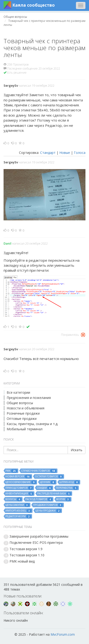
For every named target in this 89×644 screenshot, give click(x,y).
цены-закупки (17, 505)
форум (63, 499)
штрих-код (69, 482)
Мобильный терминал (25, 429)
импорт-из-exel (19, 511)
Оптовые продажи (22, 419)
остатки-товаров (49, 477)
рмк (11, 471)
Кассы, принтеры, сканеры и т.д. (32, 424)
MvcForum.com (63, 634)
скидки (44, 488)
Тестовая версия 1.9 (26, 549)
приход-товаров (19, 488)
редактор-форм (18, 516)
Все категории (18, 392)
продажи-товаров (48, 505)
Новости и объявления (26, 408)
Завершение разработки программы (39, 536)
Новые (65, 153)
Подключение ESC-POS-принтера (36, 542)
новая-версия (18, 477)
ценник (48, 482)
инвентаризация (19, 494)
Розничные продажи (23, 413)
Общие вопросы (20, 403)
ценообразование (21, 482)
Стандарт (48, 153)
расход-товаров (39, 499)
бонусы (14, 499)
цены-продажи (48, 511)
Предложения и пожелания (29, 398)
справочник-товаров (39, 471)
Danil (7, 243)
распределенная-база (54, 494)
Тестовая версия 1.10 (27, 555)
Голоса (80, 153)
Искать (77, 450)
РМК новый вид (22, 561)
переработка (67, 488)
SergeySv (11, 85)
